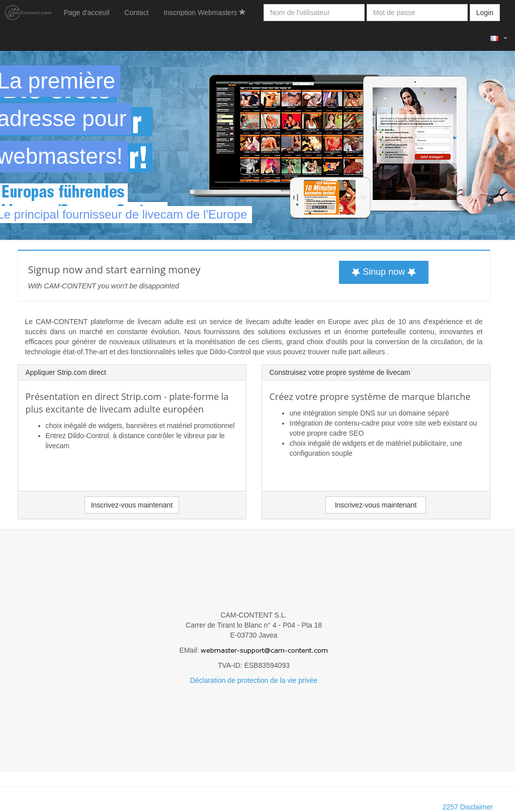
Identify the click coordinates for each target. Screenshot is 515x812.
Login (485, 13)
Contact (136, 13)
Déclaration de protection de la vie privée (254, 680)
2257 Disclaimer (468, 807)
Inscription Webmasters (205, 13)
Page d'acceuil (87, 13)
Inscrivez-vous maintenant (132, 505)
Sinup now (384, 272)
